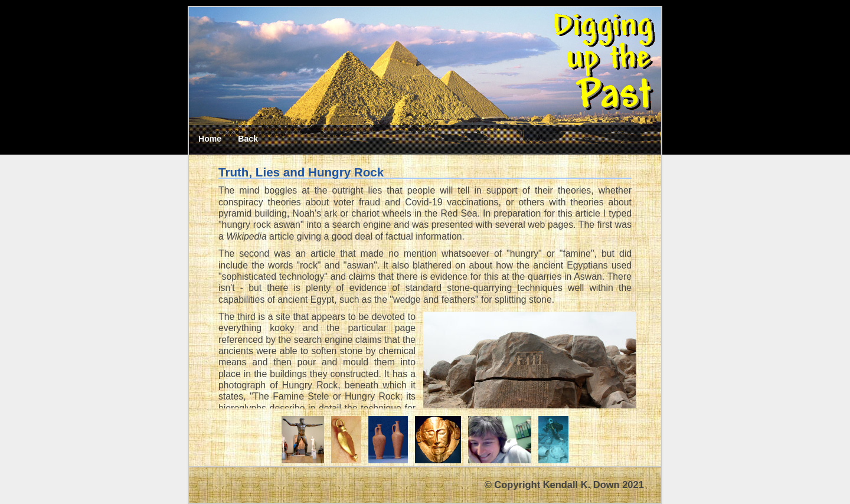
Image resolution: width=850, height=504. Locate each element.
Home (210, 139)
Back (248, 139)
